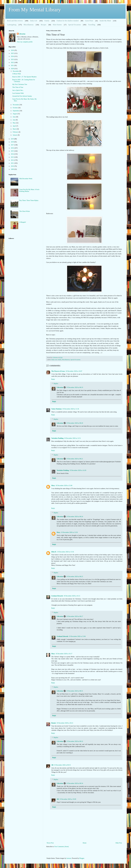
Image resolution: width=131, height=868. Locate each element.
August (15, 114)
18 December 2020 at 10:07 (74, 371)
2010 (13, 166)
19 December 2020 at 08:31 (75, 691)
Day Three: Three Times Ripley (29, 200)
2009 (13, 169)
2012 (13, 160)
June (14, 120)
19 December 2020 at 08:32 (75, 741)
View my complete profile (25, 42)
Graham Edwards (57, 596)
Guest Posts (89, 21)
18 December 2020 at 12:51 (72, 438)
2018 (13, 142)
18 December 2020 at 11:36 (71, 409)
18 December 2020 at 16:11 (72, 596)
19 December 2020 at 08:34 (75, 783)
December (16, 71)
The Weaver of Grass (58, 371)
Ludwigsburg (12, 25)
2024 (13, 56)
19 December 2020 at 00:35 (62, 765)
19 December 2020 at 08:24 (75, 517)
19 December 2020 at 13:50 (69, 532)
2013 (13, 157)
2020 (13, 69)
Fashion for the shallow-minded (68, 21)
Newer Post (50, 843)
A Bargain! (23, 222)
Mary (53, 486)
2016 (13, 148)
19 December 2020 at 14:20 (78, 470)
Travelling (92, 25)
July (14, 117)
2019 (13, 139)
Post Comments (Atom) (62, 847)
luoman (69, 858)
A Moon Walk (17, 74)
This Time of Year (18, 87)
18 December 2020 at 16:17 (64, 654)
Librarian (60, 387)
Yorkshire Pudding (57, 438)
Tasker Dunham (56, 409)
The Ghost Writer (25, 211)
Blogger (82, 858)
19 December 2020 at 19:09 (68, 799)
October (15, 108)
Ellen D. (54, 552)
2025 (13, 53)
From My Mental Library (35, 10)
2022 (13, 62)
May (14, 123)
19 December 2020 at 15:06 (77, 636)
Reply (53, 379)
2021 (13, 65)
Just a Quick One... (18, 90)
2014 (13, 154)
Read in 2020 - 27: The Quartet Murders (24, 77)
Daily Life (34, 21)
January (15, 135)
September (16, 111)
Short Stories (57, 25)
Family (47, 21)
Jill (52, 765)
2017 (13, 145)
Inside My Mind (105, 21)
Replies (56, 384)
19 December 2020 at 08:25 (75, 577)
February (16, 132)
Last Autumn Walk (18, 93)
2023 (13, 59)
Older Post (119, 843)
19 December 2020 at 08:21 (75, 459)
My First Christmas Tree (20, 84)
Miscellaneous (29, 25)
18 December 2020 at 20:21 (65, 723)
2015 (13, 151)
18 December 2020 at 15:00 (64, 486)
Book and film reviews (15, 21)
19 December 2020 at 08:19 (75, 387)
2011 (13, 163)
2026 (13, 50)
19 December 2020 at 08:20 (75, 423)
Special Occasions (75, 25)
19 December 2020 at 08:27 (75, 616)
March (15, 129)
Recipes (44, 25)
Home (85, 843)
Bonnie (54, 723)
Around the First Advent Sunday (22, 96)
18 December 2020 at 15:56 (65, 552)
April (14, 126)
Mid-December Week (26, 179)
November (16, 105)
